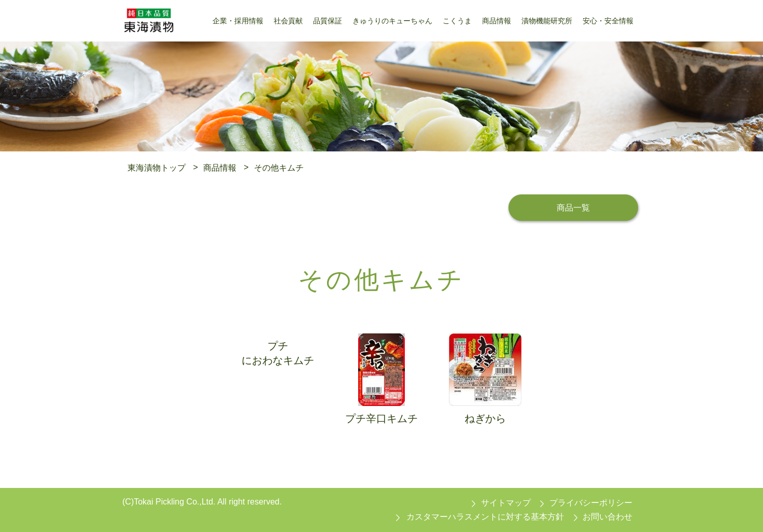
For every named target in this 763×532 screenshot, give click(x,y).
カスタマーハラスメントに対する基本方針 (485, 517)
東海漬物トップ (157, 167)
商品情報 (220, 167)
